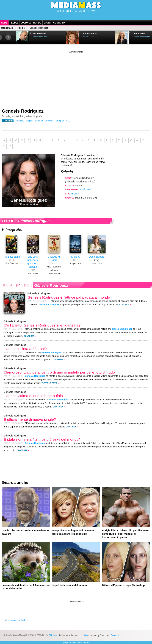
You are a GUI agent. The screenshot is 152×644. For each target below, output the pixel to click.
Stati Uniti (85, 190)
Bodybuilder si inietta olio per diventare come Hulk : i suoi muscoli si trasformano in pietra (125, 534)
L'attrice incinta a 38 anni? (25, 349)
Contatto (59, 23)
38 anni (74, 194)
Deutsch (49, 121)
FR (72, 11)
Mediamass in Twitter (16, 620)
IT (84, 11)
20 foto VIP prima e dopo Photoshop (123, 585)
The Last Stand (12, 257)
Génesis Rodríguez (23, 111)
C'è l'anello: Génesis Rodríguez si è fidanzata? (42, 325)
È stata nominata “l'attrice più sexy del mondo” (42, 439)
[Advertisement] (76, 78)
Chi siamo (53, 635)
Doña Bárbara (97, 257)
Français (20, 121)
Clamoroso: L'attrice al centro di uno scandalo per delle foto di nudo (59, 372)
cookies (84, 635)
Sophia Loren (90, 34)
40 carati (75, 257)
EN (67, 11)
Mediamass (7, 28)
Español (39, 121)
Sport (47, 23)
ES (76, 11)
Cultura (26, 23)
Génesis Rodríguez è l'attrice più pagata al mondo (69, 297)
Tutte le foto (49, 383)
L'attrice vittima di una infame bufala (33, 396)
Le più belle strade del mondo (69, 585)
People (14, 23)
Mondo (37, 23)
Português (59, 121)
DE (80, 11)
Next (8, 37)
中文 (93, 11)
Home (4, 23)
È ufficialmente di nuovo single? (30, 419)
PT (88, 11)
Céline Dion (139, 34)
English (30, 121)
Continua (124, 305)
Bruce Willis (40, 34)
